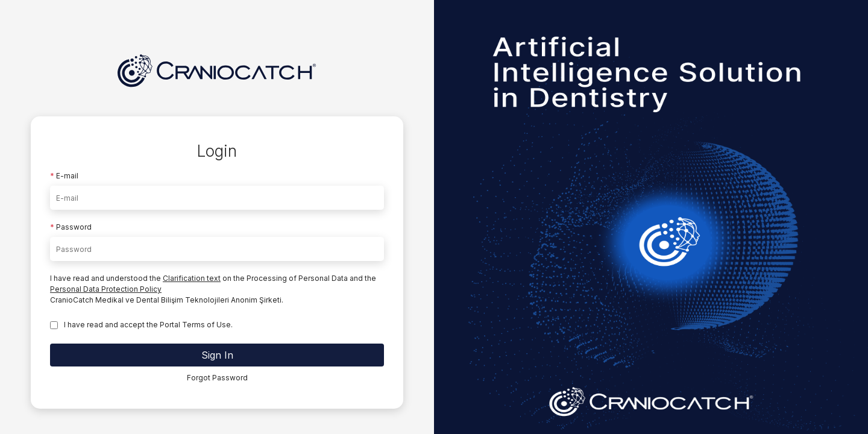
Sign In (217, 355)
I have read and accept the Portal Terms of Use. (148, 325)
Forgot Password (217, 378)
